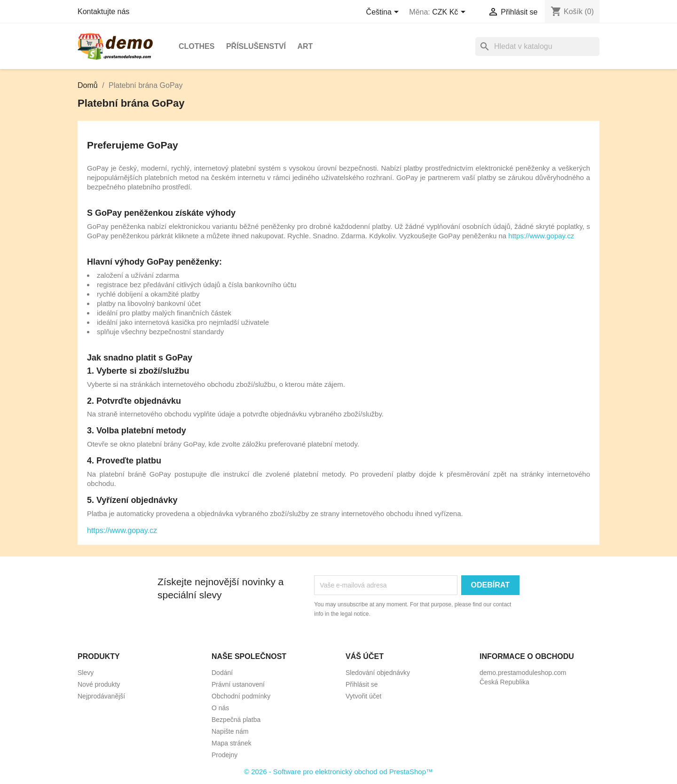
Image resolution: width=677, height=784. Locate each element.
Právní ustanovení (238, 684)
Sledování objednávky (378, 673)
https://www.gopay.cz (541, 236)
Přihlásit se (362, 684)
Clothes (197, 46)
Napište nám (230, 731)
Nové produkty (99, 684)
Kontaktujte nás (103, 12)
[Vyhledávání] (537, 47)
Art (305, 46)
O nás (220, 708)
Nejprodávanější (101, 696)
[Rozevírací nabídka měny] (450, 13)
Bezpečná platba (236, 720)
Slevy (86, 673)
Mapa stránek (232, 743)
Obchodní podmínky (241, 696)
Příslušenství (256, 46)
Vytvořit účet (364, 696)
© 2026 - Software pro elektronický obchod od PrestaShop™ (338, 772)
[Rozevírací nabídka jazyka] (384, 13)
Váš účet (365, 656)
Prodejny (224, 755)
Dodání (222, 673)
